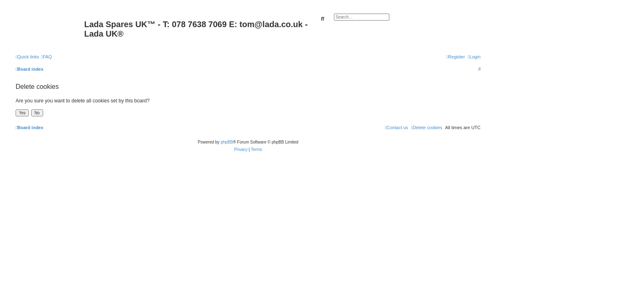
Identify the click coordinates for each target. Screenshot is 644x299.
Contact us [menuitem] (397, 127)
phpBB (227, 142)
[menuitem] (46, 57)
